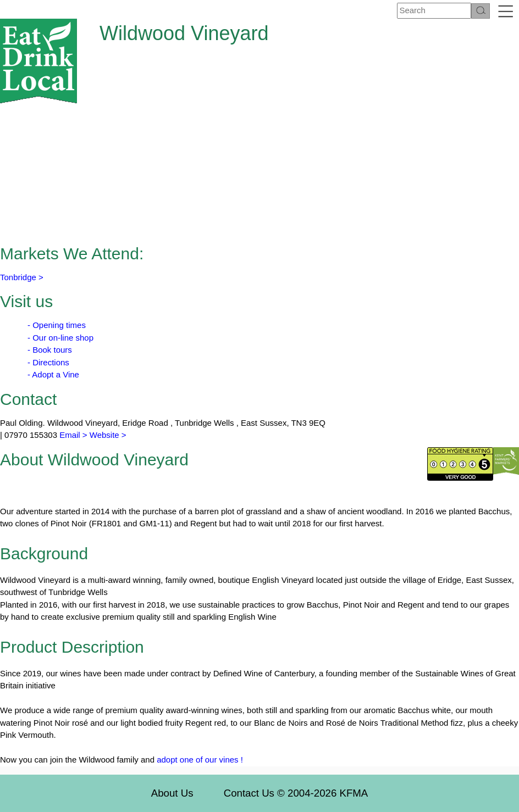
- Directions (48, 362)
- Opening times (57, 325)
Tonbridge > (22, 277)
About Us (172, 793)
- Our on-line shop (60, 338)
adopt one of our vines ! (200, 760)
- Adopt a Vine (53, 374)
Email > (72, 435)
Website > (108, 435)
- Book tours (50, 350)
